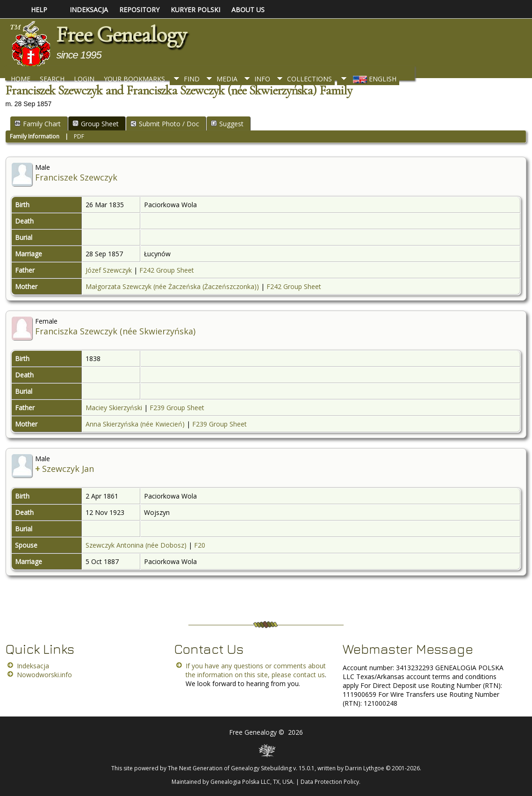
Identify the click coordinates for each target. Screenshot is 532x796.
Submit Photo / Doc (165, 124)
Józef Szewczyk (109, 270)
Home (21, 79)
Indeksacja (33, 666)
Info (262, 79)
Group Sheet (96, 124)
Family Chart (38, 124)
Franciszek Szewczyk (76, 177)
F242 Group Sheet (167, 270)
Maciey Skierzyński (114, 408)
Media (227, 79)
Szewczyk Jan (68, 469)
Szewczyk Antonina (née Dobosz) (136, 545)
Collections (309, 79)
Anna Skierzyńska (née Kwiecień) (135, 424)
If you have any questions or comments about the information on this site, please (256, 670)
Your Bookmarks (134, 79)
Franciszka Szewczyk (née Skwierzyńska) (115, 331)
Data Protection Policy (330, 782)
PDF (79, 136)
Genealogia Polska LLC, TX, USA (252, 782)
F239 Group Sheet (177, 408)
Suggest (227, 124)
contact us (309, 675)
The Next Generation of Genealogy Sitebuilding (230, 768)
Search (52, 79)
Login (84, 79)
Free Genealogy (121, 35)
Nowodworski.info (44, 675)
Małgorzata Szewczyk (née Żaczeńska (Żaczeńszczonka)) (172, 286)
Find (192, 79)
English (374, 79)
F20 (200, 545)
